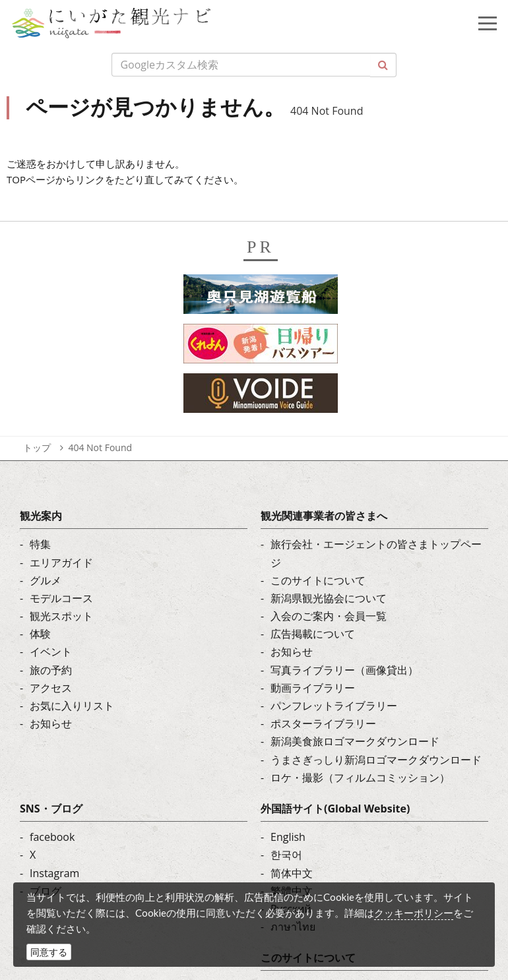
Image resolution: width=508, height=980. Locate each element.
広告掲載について (313, 634)
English (288, 837)
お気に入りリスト (72, 706)
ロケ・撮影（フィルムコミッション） (360, 778)
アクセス (51, 688)
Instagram (54, 873)
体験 (40, 634)
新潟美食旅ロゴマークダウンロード (355, 741)
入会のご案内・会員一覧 (329, 616)
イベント (51, 652)
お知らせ (51, 723)
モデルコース (61, 598)
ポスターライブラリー (323, 723)
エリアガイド (61, 563)
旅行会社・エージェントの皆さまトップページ (376, 553)
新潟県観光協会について (329, 598)
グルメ (46, 580)
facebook (52, 837)
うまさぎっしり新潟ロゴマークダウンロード (376, 760)
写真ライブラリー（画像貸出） (344, 670)
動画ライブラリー (313, 688)
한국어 (286, 855)
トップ (37, 447)
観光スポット (61, 616)
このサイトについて (318, 580)
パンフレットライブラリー (334, 706)
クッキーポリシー (414, 913)
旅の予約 (51, 670)
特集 (40, 544)
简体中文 (292, 873)
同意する (49, 952)
